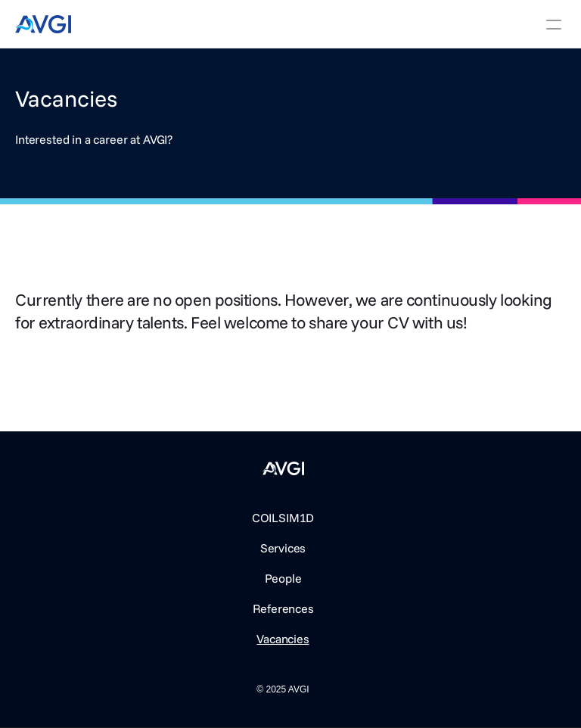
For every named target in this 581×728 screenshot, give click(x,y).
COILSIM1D (283, 518)
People (283, 578)
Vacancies (283, 639)
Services (283, 548)
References (283, 608)
